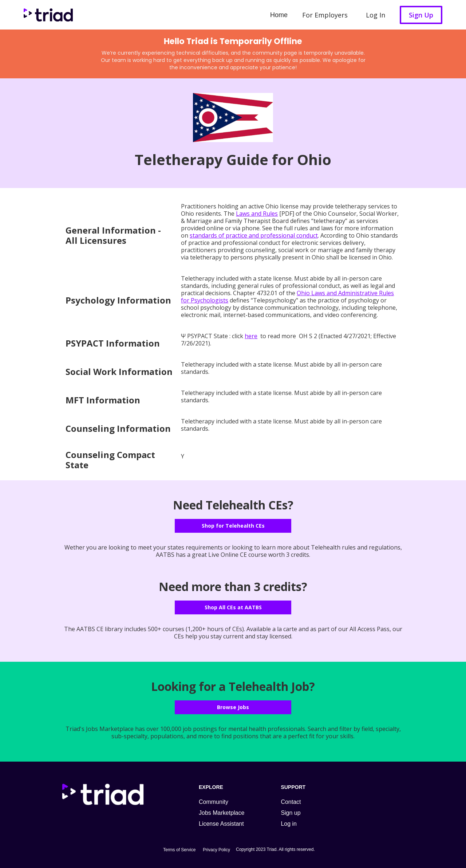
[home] (46, 15)
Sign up (291, 813)
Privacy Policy (216, 850)
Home (279, 15)
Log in (289, 824)
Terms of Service (179, 850)
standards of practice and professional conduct (254, 235)
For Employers (325, 15)
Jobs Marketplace (222, 813)
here (251, 336)
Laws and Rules (257, 214)
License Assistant (221, 824)
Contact (291, 802)
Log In (376, 15)
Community (214, 802)
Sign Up (421, 15)
